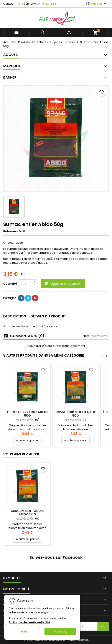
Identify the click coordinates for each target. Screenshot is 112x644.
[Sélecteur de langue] (96, 4)
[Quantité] (26, 284)
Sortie (25, 631)
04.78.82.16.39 (47, 4)
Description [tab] (15, 316)
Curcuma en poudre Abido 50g (27, 513)
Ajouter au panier (62, 284)
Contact (9, 4)
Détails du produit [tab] (48, 316)
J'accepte (60, 631)
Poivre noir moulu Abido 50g (76, 414)
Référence (11, 231)
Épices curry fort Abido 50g (27, 414)
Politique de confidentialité (29, 622)
